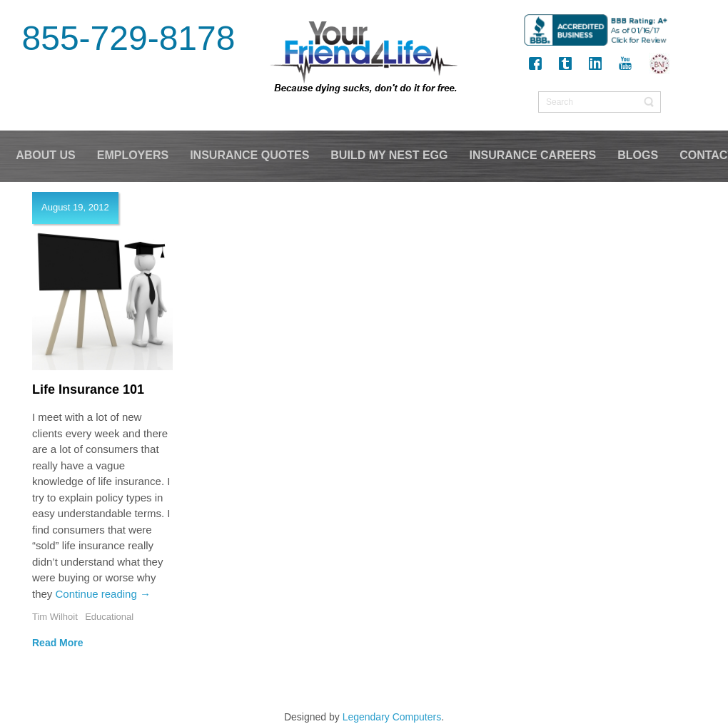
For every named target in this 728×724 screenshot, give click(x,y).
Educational (109, 617)
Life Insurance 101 (88, 389)
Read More (58, 643)
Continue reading (103, 594)
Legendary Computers (392, 717)
